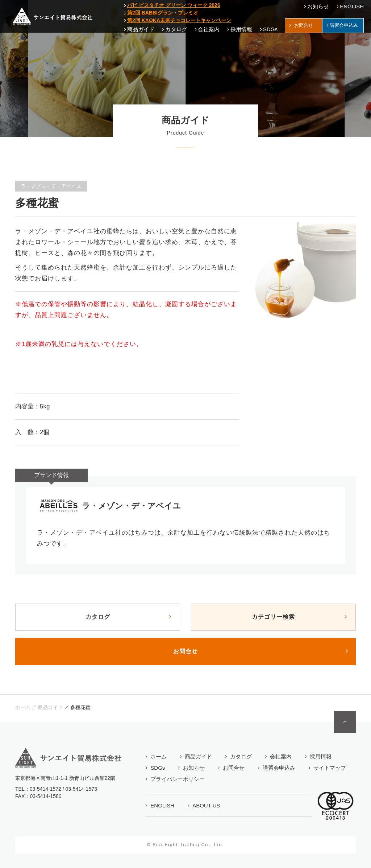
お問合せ (185, 651)
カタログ (98, 617)
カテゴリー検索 (273, 617)
